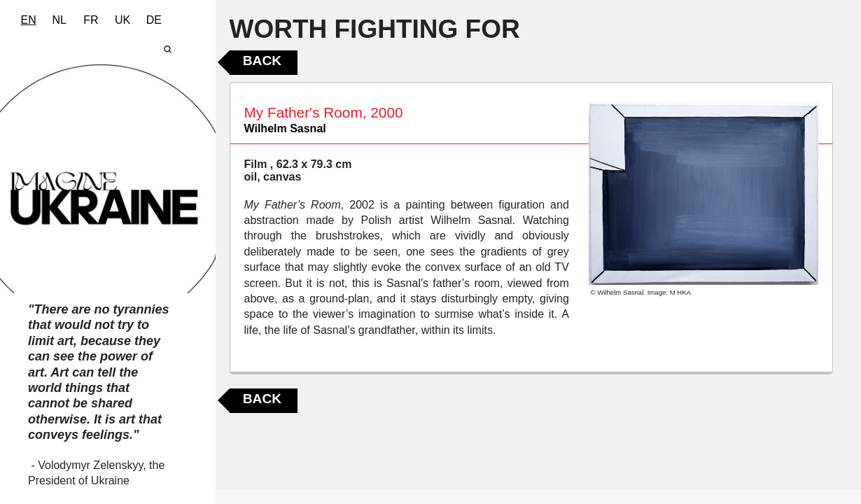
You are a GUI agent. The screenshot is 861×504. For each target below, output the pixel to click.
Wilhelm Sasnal (285, 128)
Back (262, 61)
